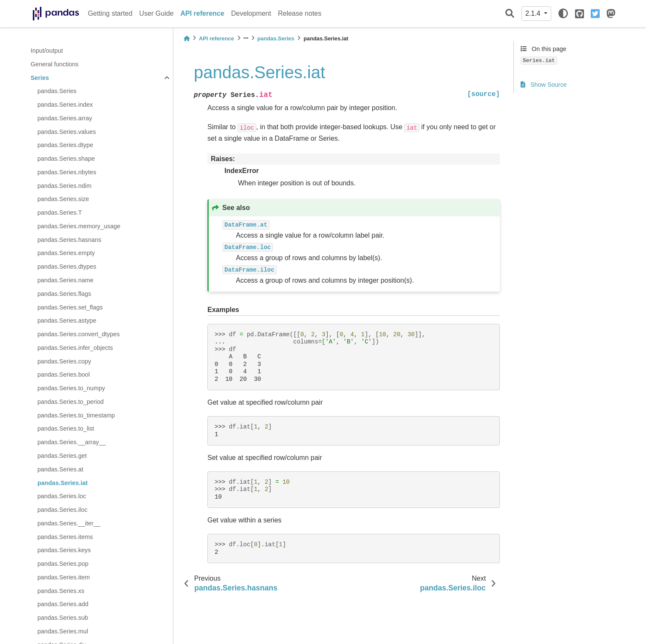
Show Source (544, 85)
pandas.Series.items (65, 537)
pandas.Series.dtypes (67, 267)
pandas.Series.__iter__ (69, 523)
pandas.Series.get (62, 456)
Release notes (300, 13)
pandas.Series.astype (67, 321)
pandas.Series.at (60, 469)
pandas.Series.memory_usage (79, 226)
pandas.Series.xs (61, 591)
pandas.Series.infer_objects (75, 348)
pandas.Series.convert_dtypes (79, 334)
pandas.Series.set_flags (70, 307)
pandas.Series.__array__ (72, 442)
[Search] (510, 14)
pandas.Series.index (65, 105)
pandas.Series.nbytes (67, 172)
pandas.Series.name (65, 280)
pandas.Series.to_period (71, 402)
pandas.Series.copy (64, 361)
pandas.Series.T (60, 213)
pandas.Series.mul (63, 631)
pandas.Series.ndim (64, 186)
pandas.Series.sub (63, 618)
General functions (55, 64)
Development (251, 13)
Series (40, 78)
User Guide (157, 13)
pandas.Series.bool (64, 374)
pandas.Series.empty (66, 253)
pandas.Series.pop (63, 564)
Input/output (47, 51)
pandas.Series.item (64, 577)
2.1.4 (534, 13)
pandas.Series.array (65, 118)
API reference (203, 13)
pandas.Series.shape (66, 159)
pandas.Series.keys (64, 550)
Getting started (110, 13)
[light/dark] (563, 14)
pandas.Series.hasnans (69, 240)
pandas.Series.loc (62, 496)
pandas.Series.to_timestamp (76, 415)
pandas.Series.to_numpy (71, 388)
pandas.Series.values (67, 132)
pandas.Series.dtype (65, 145)
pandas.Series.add (63, 604)
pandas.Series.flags (64, 294)
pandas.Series (57, 91)
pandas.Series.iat (62, 483)
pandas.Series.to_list (66, 428)
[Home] (187, 38)
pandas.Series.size (63, 199)
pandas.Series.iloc (62, 510)
